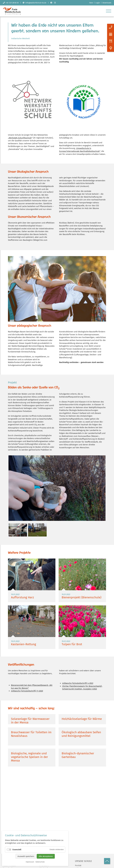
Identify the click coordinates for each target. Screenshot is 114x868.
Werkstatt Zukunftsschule (20, 139)
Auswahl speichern (26, 856)
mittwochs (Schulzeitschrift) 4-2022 (78, 684)
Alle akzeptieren (46, 856)
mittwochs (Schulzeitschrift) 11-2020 (27, 692)
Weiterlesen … (32, 581)
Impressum (30, 862)
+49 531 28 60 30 (11, 3)
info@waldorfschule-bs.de (34, 3)
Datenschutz (40, 862)
